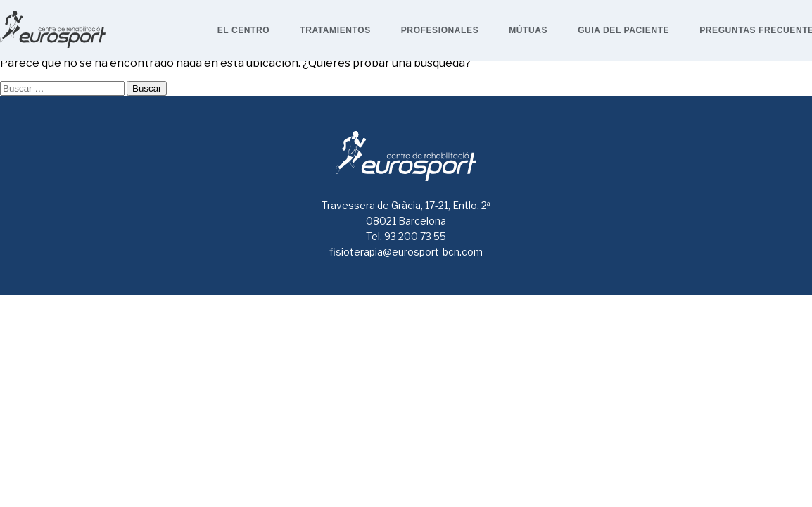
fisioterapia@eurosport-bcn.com (406, 252)
